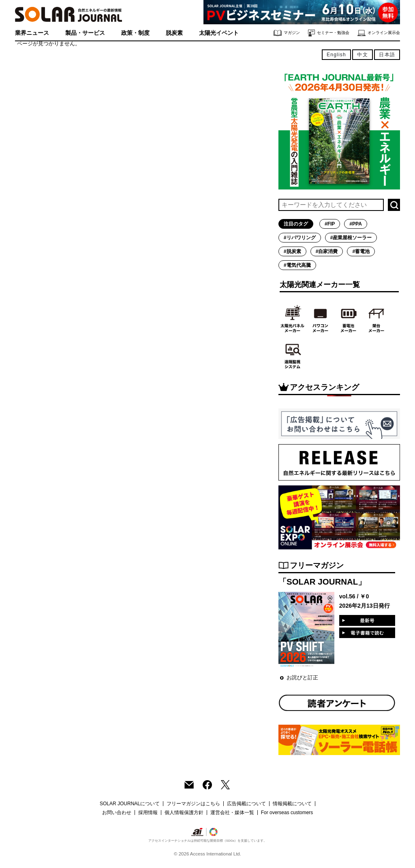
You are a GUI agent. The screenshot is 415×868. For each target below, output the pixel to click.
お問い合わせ (117, 813)
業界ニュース (32, 33)
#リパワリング (300, 238)
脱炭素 (174, 33)
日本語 (387, 55)
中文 (362, 55)
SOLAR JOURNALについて (130, 804)
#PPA (355, 224)
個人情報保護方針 (184, 813)
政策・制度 (135, 33)
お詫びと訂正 (302, 678)
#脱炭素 (292, 251)
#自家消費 (327, 251)
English (336, 55)
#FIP (330, 224)
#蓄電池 (361, 251)
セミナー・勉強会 (329, 33)
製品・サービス (85, 33)
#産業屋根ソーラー (351, 238)
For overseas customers (287, 813)
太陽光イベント (219, 33)
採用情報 (148, 813)
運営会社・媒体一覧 (232, 813)
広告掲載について (246, 804)
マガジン (287, 33)
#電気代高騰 (297, 265)
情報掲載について (292, 804)
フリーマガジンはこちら (193, 804)
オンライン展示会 (379, 33)
